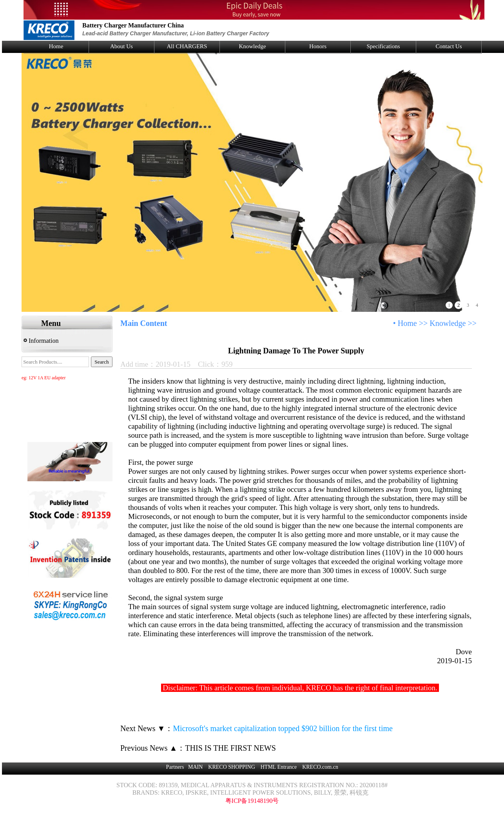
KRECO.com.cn (320, 767)
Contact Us (449, 46)
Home (56, 46)
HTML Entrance (279, 767)
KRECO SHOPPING (231, 767)
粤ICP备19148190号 (252, 801)
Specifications (383, 46)
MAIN (195, 767)
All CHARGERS (187, 46)
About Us (121, 46)
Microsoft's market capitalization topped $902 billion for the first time (283, 728)
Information (41, 341)
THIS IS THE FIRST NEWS (230, 748)
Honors (318, 46)
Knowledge (252, 46)
